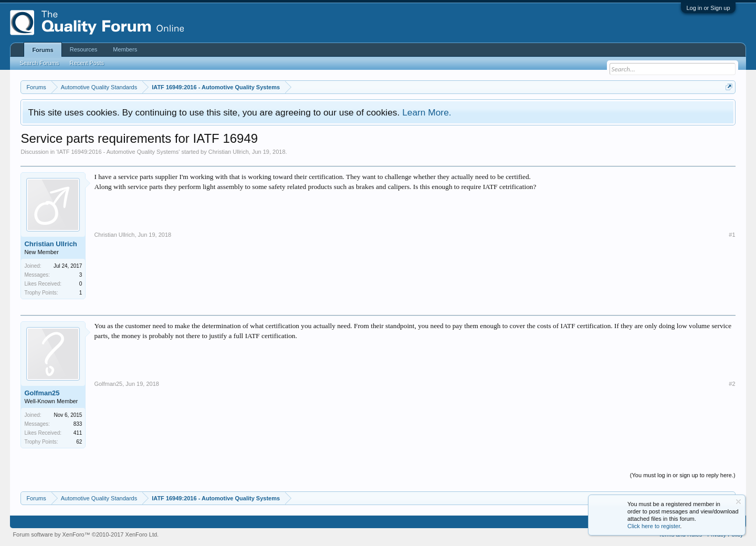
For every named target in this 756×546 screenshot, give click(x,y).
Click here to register (654, 526)
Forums (43, 50)
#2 (732, 384)
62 (79, 442)
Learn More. (427, 112)
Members (125, 49)
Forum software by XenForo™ (86, 534)
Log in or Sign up (708, 8)
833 (78, 424)
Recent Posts (87, 63)
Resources (84, 49)
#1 (732, 235)
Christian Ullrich (229, 152)
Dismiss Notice (738, 502)
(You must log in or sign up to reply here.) (683, 475)
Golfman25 (42, 393)
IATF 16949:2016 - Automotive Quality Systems (118, 152)
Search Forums (39, 63)
